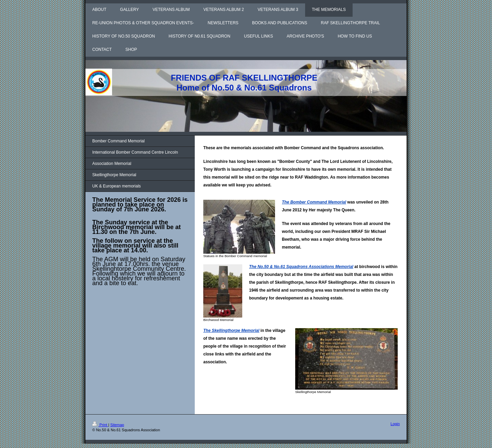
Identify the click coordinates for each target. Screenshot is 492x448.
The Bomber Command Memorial (314, 202)
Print (100, 425)
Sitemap (117, 425)
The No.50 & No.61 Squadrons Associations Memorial (301, 267)
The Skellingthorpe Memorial (231, 331)
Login (395, 424)
